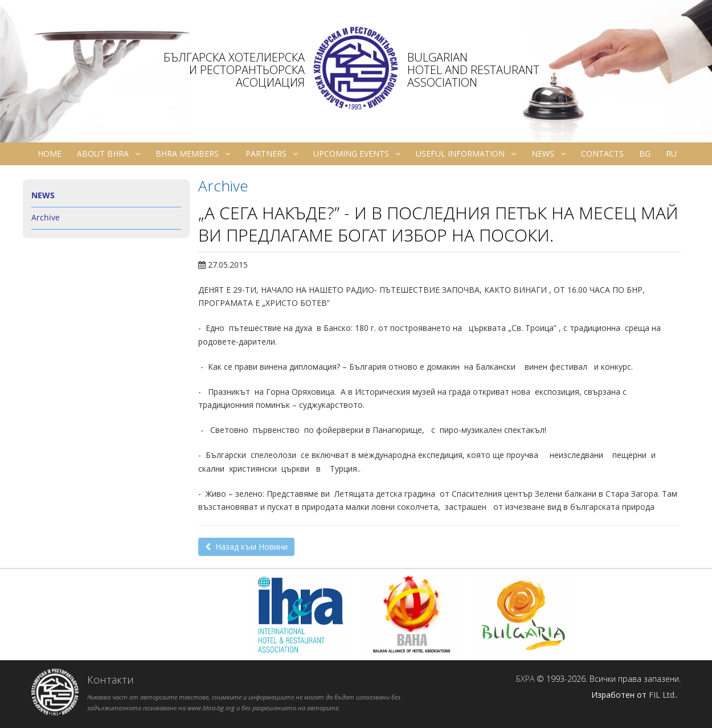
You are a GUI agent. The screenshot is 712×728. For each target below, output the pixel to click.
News (549, 154)
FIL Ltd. (662, 695)
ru (671, 154)
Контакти (111, 680)
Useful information (466, 154)
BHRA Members (193, 154)
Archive (46, 217)
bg (645, 154)
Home (50, 154)
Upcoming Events (357, 154)
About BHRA (109, 154)
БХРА (525, 679)
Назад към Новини (246, 547)
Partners (272, 154)
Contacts (602, 154)
